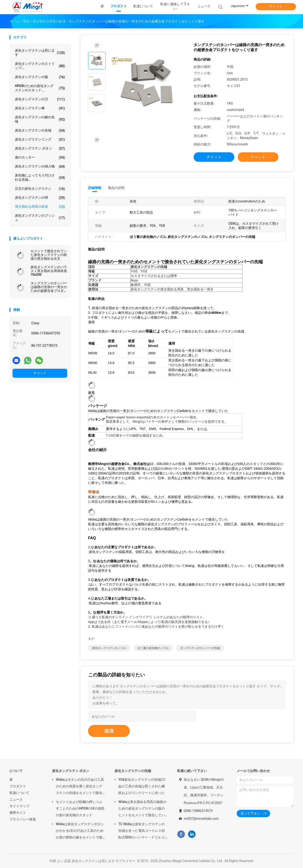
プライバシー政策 (23, 819)
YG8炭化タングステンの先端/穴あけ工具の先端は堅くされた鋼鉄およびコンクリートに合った (142, 786)
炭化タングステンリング (40, 140)
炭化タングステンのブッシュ (40, 218)
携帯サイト (18, 813)
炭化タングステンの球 (40, 198)
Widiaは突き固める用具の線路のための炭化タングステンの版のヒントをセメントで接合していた (142, 809)
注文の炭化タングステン (40, 189)
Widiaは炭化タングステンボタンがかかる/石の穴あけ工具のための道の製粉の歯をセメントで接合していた (80, 831)
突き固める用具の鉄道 (40, 207)
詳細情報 (95, 188)
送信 (109, 731)
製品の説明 (116, 188)
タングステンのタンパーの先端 (200, 648)
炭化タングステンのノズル (109, 648)
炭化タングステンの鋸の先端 (40, 119)
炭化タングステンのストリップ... (40, 66)
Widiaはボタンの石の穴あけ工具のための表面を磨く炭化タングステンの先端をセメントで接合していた (80, 787)
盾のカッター (40, 158)
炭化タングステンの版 (40, 77)
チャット (276, 6)
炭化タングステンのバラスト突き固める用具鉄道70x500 (49, 271)
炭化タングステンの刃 (40, 99)
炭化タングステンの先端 (40, 131)
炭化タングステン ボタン (40, 149)
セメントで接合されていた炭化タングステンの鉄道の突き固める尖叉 (49, 255)
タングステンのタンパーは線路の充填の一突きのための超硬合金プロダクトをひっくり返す (49, 287)
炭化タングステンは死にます (40, 53)
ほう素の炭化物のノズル (153, 648)
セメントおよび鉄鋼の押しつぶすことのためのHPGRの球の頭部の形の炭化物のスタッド (80, 808)
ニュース (16, 799)
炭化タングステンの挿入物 (40, 167)
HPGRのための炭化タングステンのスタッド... (40, 88)
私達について (19, 793)
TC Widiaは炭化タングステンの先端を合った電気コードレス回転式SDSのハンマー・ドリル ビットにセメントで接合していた (142, 831)
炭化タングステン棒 (40, 108)
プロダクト (18, 786)
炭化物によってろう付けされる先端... (40, 177)
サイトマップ (19, 806)
